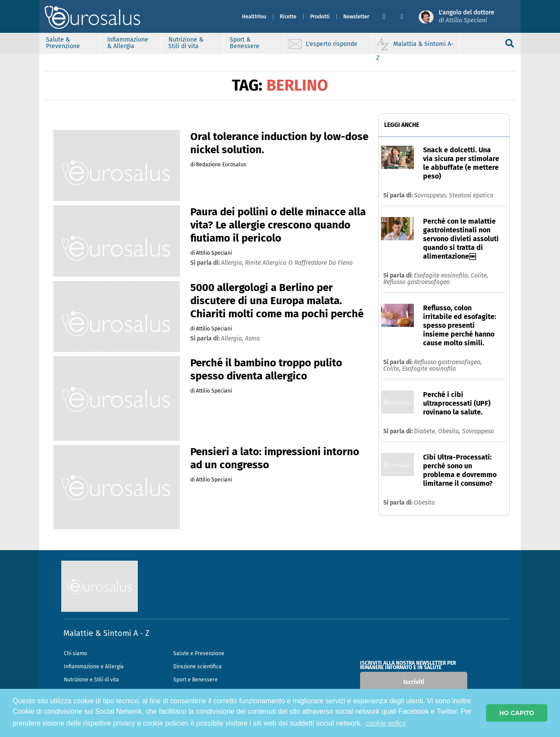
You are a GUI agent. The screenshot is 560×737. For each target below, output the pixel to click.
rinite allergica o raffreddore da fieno (299, 263)
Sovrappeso (478, 431)
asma (252, 339)
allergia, (233, 263)
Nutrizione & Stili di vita (186, 43)
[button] (388, 17)
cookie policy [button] (386, 723)
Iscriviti (414, 682)
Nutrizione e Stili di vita (91, 680)
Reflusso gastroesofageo (416, 282)
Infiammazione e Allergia (94, 667)
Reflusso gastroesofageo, (448, 362)
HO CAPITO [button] (517, 713)
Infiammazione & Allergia (128, 43)
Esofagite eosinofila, (442, 275)
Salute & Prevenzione (63, 43)
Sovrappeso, (431, 195)
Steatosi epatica (471, 195)
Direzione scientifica (198, 667)
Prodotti (320, 17)
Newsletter (356, 17)
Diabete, (426, 431)
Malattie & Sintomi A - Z (106, 633)
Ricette (288, 17)
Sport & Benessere (245, 43)
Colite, (479, 275)
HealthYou (254, 17)
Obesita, (450, 431)
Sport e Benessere (196, 680)
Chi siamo (75, 653)
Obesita (424, 503)
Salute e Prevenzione (199, 653)
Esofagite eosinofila (429, 369)
